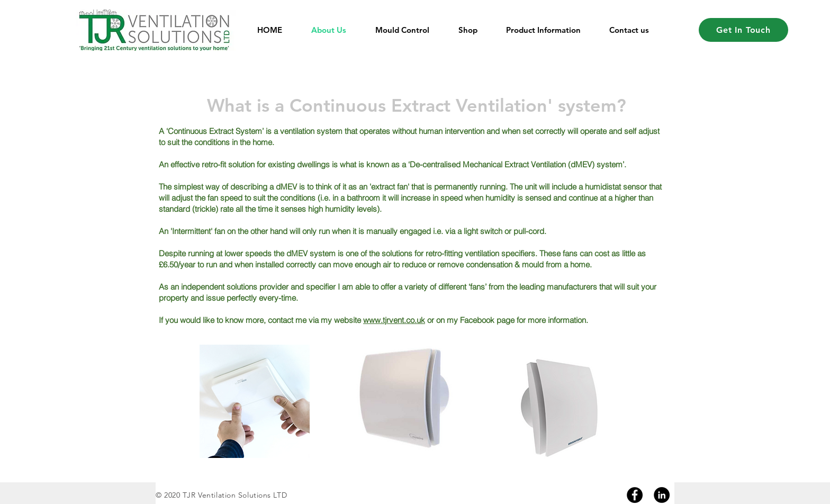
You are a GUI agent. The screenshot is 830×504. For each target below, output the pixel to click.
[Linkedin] (662, 495)
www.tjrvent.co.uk (394, 320)
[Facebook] (635, 495)
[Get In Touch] (743, 30)
